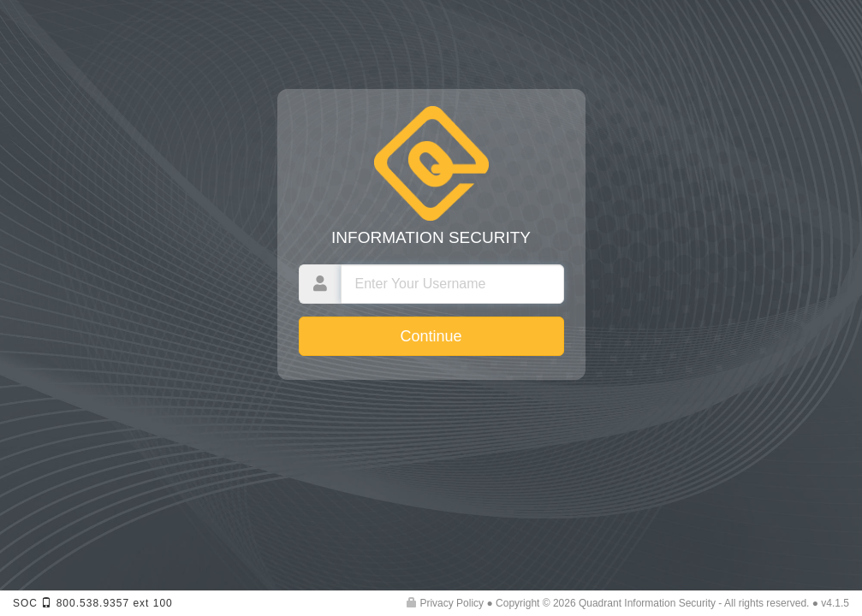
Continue (431, 336)
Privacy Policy (445, 603)
